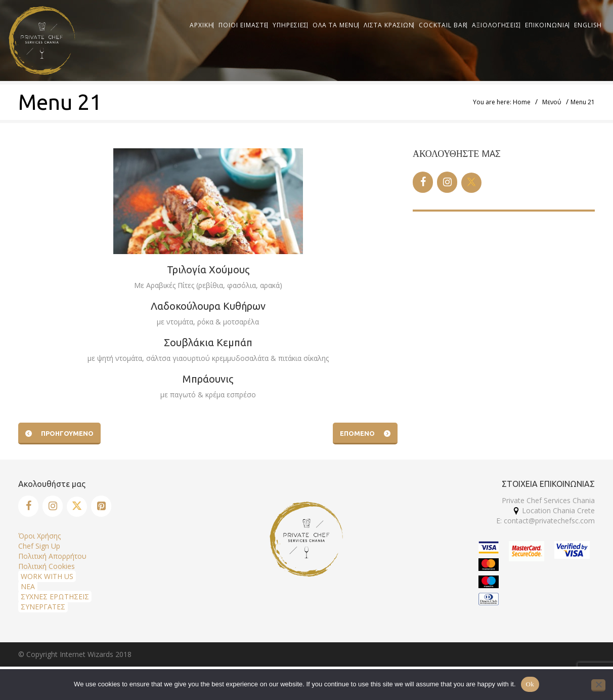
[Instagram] (447, 182)
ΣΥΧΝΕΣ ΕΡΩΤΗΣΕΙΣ (55, 596)
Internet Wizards (86, 654)
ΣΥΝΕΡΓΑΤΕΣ (43, 607)
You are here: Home (502, 102)
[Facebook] (423, 182)
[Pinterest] (101, 506)
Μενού (552, 102)
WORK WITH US (47, 576)
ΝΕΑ (28, 586)
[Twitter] (471, 183)
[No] (598, 685)
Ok (530, 684)
